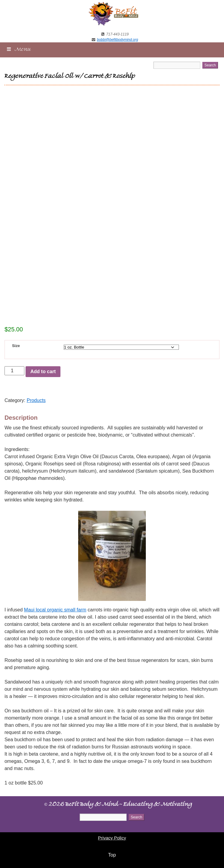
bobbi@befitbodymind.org (117, 40)
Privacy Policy (112, 838)
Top (112, 855)
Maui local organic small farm (55, 610)
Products (36, 400)
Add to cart (43, 372)
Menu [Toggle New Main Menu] (18, 50)
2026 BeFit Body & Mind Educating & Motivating (118, 805)
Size (16, 346)
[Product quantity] (14, 371)
